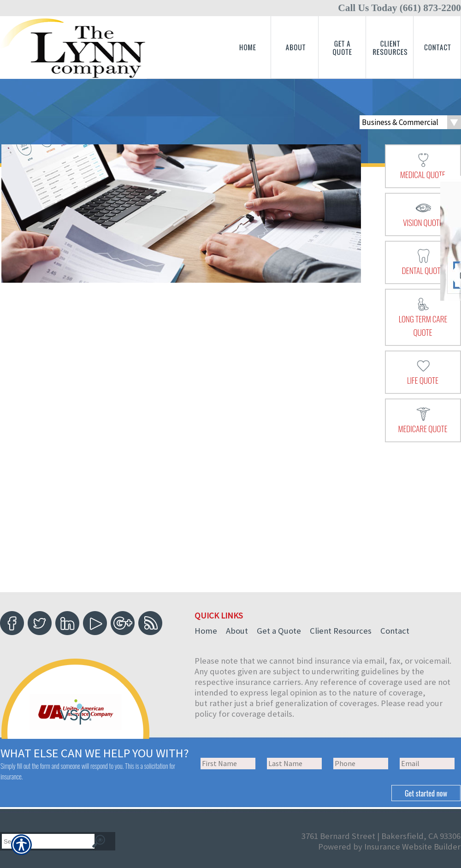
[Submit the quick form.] (426, 793)
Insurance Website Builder (412, 847)
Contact (395, 631)
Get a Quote (279, 631)
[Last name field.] (294, 764)
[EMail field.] (427, 764)
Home (206, 631)
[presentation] (423, 166)
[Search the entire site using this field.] (44, 841)
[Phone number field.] (361, 764)
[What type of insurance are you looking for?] (410, 122)
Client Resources (341, 631)
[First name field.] (228, 764)
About (237, 631)
